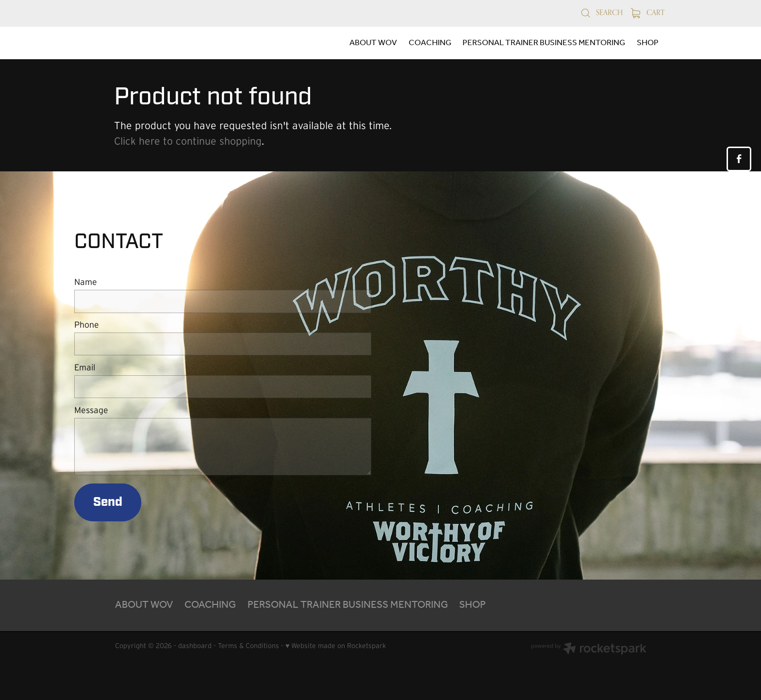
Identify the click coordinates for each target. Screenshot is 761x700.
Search (601, 12)
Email (85, 368)
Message (91, 411)
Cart (648, 12)
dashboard (195, 646)
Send (108, 502)
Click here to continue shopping (188, 141)
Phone (87, 325)
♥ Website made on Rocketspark (336, 646)
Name (86, 283)
